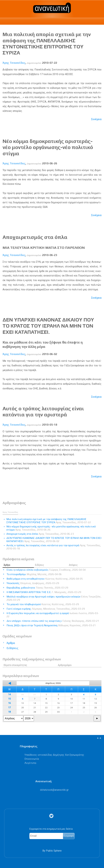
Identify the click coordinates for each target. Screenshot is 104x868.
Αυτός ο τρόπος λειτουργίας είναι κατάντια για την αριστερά (43, 411)
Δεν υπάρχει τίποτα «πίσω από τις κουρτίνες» (53, 621)
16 (9, 703)
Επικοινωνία (32, 759)
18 (9, 712)
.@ (54, 790)
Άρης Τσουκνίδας (14, 63)
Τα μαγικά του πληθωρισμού (43, 604)
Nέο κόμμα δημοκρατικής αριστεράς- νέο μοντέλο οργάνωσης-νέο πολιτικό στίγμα (48, 147)
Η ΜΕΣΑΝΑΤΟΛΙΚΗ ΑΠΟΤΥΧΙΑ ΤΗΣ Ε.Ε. (44, 592)
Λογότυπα (30, 763)
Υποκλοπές (33, 583)
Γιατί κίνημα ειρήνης (46, 609)
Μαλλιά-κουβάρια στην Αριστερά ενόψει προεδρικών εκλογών (54, 598)
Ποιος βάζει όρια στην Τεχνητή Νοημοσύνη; (51, 625)
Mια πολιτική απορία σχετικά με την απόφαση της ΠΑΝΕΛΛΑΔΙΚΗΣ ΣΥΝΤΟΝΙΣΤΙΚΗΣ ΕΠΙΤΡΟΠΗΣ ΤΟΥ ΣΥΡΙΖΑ (47, 43)
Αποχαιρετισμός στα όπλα (35, 237)
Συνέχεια (96, 119)
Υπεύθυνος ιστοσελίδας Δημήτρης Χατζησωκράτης (54, 755)
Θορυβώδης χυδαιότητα (37, 588)
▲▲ (99, 738)
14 (9, 694)
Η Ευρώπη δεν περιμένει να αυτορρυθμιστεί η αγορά (53, 615)
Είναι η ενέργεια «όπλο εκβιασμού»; (46, 570)
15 (9, 699)
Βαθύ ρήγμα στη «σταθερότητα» (45, 579)
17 (9, 708)
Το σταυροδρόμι (34, 574)
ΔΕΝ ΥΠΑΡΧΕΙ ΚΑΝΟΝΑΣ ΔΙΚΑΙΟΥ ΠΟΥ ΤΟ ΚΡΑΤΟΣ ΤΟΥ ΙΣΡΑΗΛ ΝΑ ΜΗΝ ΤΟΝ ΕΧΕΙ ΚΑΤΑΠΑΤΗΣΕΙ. (48, 326)
